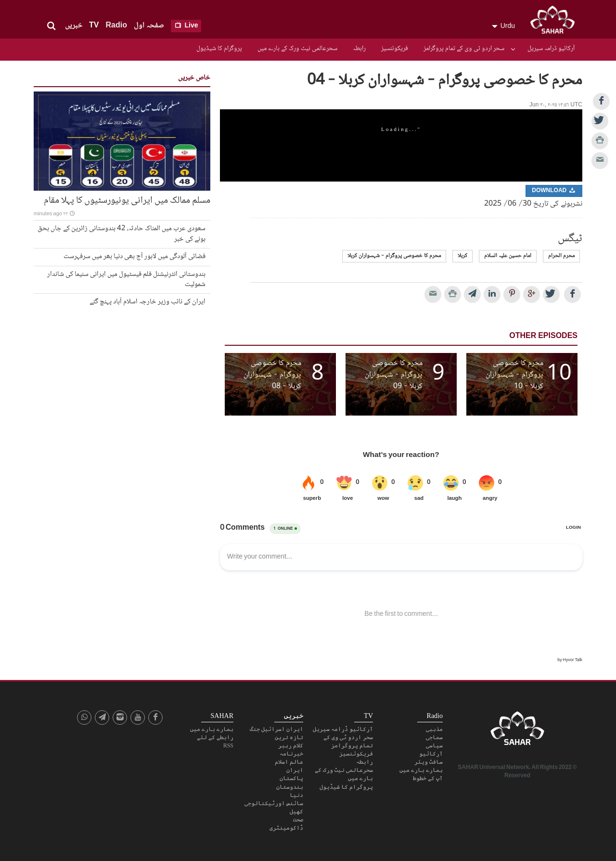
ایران (295, 770)
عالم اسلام (289, 762)
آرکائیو (431, 754)
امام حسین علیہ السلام (508, 256)
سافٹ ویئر (429, 762)
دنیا (296, 795)
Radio (116, 26)
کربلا (462, 256)
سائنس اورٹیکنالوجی (274, 803)
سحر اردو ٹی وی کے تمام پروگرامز (464, 49)
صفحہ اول (149, 26)
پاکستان (291, 778)
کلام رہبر (291, 745)
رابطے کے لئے (215, 737)
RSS (228, 745)
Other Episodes (543, 336)
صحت (298, 820)
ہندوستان (290, 787)
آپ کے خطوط (428, 778)
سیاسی (434, 745)
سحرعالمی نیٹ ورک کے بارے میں (297, 49)
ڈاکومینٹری (286, 828)
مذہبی (434, 729)
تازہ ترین (289, 737)
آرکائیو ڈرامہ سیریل (551, 49)
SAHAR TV (517, 731)
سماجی (434, 737)
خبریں (74, 26)
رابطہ (359, 49)
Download (554, 191)
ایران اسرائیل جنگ (276, 729)
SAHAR (556, 22)
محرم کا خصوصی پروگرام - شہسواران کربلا (394, 256)
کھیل (296, 811)
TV (94, 26)
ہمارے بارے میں (421, 770)
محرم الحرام (561, 256)
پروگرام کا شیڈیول (219, 49)
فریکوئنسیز (395, 49)
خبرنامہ (291, 754)
